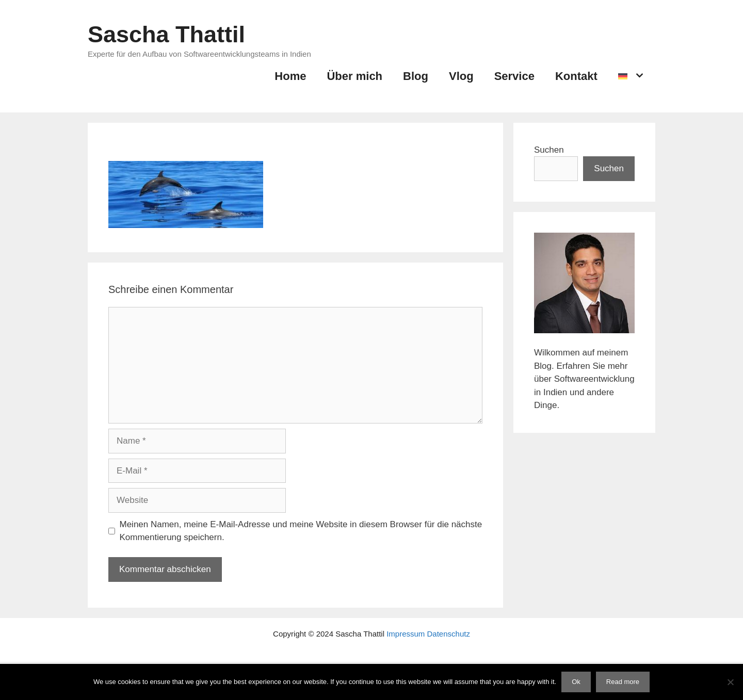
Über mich (354, 76)
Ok (576, 682)
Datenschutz (449, 634)
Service (514, 76)
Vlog (461, 76)
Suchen (549, 150)
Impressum (406, 634)
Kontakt (576, 76)
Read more (623, 682)
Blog (416, 76)
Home (290, 76)
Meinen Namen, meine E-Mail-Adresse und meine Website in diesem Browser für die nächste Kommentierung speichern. (301, 531)
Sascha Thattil (166, 34)
